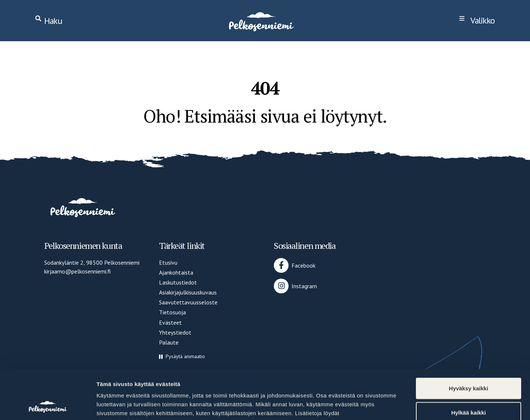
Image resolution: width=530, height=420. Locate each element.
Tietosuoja (172, 312)
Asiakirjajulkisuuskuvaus (188, 292)
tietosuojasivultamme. (127, 376)
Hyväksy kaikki (469, 342)
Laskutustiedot (178, 282)
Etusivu (168, 262)
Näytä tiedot (394, 405)
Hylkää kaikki (469, 366)
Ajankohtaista (176, 272)
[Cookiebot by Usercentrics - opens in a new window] (48, 406)
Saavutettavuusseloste (188, 302)
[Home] (261, 21)
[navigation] (477, 21)
